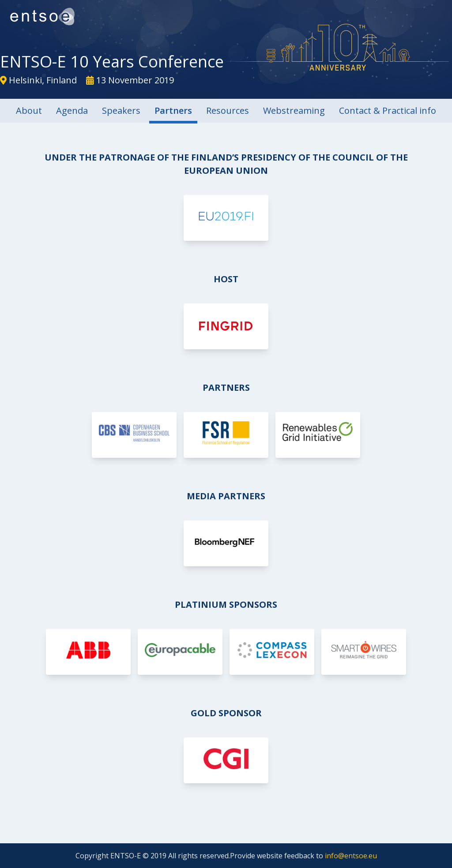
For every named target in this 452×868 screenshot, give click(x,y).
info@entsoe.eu (351, 856)
